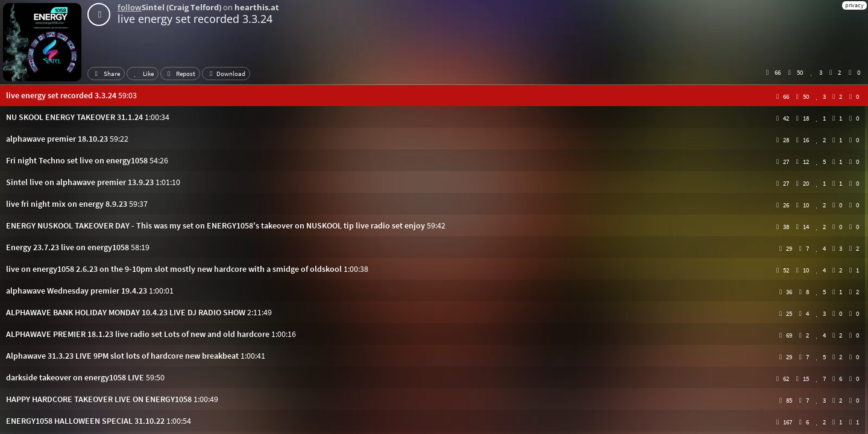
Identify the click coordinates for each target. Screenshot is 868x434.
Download (226, 74)
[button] (434, 95)
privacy (854, 5)
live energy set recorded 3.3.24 (195, 19)
